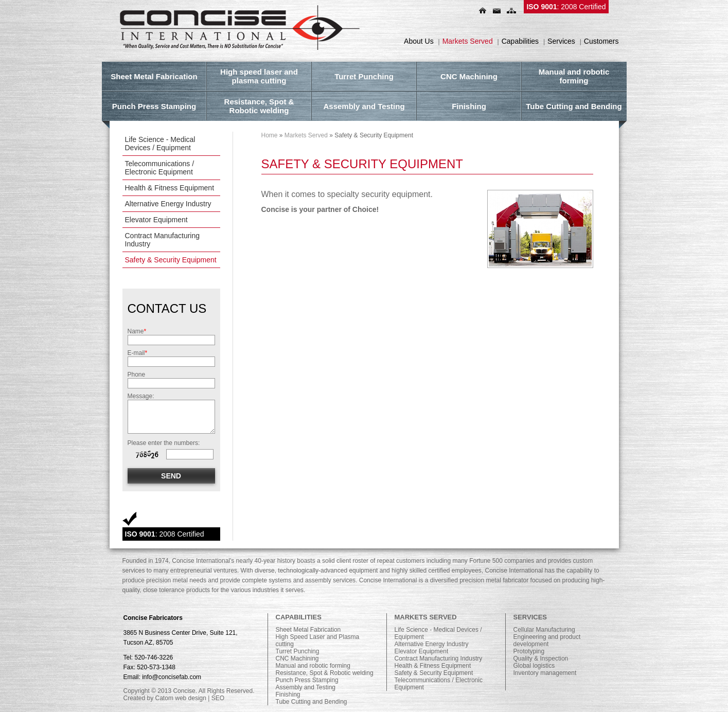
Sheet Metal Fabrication (308, 630)
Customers (601, 41)
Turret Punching (298, 651)
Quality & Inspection (541, 658)
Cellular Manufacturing (544, 630)
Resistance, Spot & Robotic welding (325, 673)
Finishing (288, 695)
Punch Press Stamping (307, 680)
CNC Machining (297, 658)
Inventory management (545, 673)
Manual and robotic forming (313, 666)
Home (270, 135)
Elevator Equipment (156, 220)
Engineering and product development (547, 640)
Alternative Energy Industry (168, 204)
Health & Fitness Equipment (170, 188)
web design (191, 698)
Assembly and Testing (306, 687)
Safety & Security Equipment (171, 260)
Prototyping (529, 651)
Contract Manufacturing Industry (163, 240)
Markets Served (468, 41)
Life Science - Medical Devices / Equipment (160, 144)
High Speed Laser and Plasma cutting (318, 640)
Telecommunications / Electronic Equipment (160, 168)
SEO (218, 698)
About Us (419, 41)
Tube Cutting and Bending (312, 702)
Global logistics (534, 666)
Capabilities (520, 41)
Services (561, 41)
